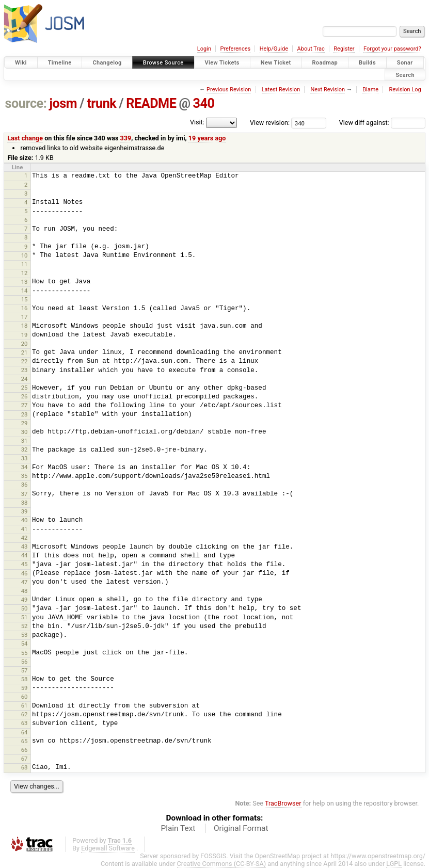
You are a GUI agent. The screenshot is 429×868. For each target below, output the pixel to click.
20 (25, 344)
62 (25, 714)
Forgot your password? (392, 49)
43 (25, 546)
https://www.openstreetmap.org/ (378, 856)
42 (25, 538)
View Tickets (222, 63)
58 (25, 679)
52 (25, 626)
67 (25, 759)
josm (63, 103)
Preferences (235, 49)
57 (25, 670)
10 (25, 255)
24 (25, 379)
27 (25, 405)
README (151, 103)
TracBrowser (283, 803)
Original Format (241, 828)
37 (25, 494)
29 (25, 423)
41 (25, 529)
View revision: (270, 123)
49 (25, 600)
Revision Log (405, 90)
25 (25, 388)
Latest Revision (281, 90)
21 (25, 352)
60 (25, 697)
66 (25, 750)
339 (126, 138)
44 (25, 555)
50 (25, 608)
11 (25, 264)
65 (25, 741)
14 (25, 291)
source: (26, 103)
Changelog (107, 63)
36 (25, 485)
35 (25, 476)
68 (25, 767)
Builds (367, 63)
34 (25, 467)
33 (25, 458)
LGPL (394, 864)
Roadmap (325, 63)
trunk (101, 103)
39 (25, 511)
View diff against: (382, 123)
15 (25, 299)
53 (25, 635)
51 (25, 617)
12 (25, 273)
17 (25, 317)
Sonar (405, 63)
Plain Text (178, 828)
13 (25, 282)
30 (25, 432)
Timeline (60, 63)
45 (25, 564)
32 (25, 449)
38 (25, 503)
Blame (370, 90)
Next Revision (328, 90)
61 (25, 705)
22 (25, 361)
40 (25, 520)
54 (25, 644)
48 (25, 591)
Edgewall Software (108, 848)
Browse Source (163, 63)
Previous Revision (229, 90)
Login (204, 49)
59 (25, 688)
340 (204, 103)
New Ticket (276, 63)
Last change (25, 138)
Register (344, 49)
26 (25, 396)
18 (25, 326)
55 (25, 653)
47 (25, 582)
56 (25, 662)
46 (25, 573)
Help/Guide (274, 49)
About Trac (311, 49)
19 (25, 335)
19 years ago (207, 138)
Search (405, 75)
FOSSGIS (213, 856)
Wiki (21, 63)
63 (25, 723)
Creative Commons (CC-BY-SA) (222, 864)
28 (25, 414)
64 (25, 732)
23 (25, 370)
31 (25, 441)
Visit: (197, 122)
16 (25, 308)
